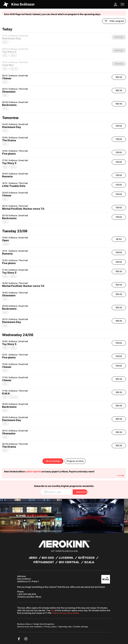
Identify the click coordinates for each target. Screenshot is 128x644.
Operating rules (65, 627)
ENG (5, 82)
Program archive (75, 461)
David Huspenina (47, 624)
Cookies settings (81, 627)
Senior (6, 244)
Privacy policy (51, 627)
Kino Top (14, 397)
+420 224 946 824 (27, 594)
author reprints (33, 471)
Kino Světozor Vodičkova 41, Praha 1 (28, 580)
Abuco (29, 624)
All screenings (53, 461)
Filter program (114, 21)
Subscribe (82, 492)
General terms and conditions (30, 627)
